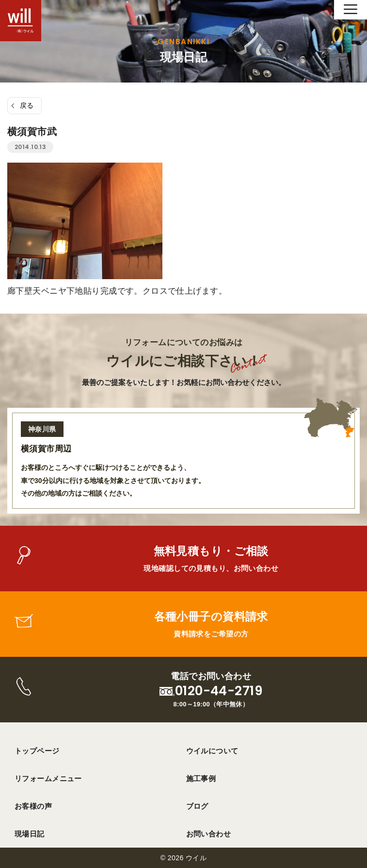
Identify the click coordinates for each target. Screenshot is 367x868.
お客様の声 (33, 806)
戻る (27, 105)
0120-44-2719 (219, 691)
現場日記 (30, 834)
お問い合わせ (209, 834)
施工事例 (201, 778)
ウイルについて (212, 751)
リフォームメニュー (48, 778)
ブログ (197, 806)
